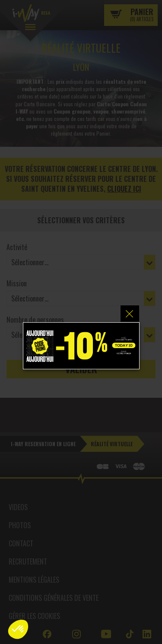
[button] (18, 629)
